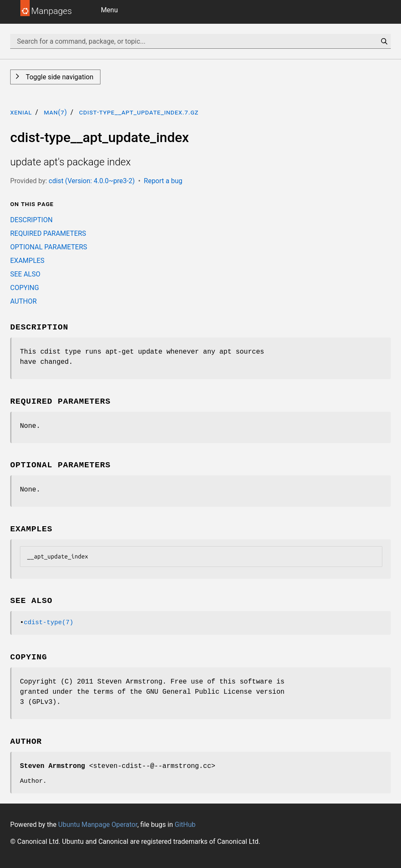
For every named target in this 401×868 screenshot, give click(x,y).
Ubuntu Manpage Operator (98, 825)
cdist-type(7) (49, 623)
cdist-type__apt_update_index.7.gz (139, 112)
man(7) (55, 112)
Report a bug (163, 181)
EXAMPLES (27, 261)
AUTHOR (24, 301)
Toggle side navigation (59, 77)
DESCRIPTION (31, 220)
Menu (109, 10)
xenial (21, 112)
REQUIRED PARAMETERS (48, 233)
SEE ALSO (25, 274)
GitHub (185, 825)
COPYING (25, 288)
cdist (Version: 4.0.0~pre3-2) (92, 181)
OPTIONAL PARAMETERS (49, 247)
